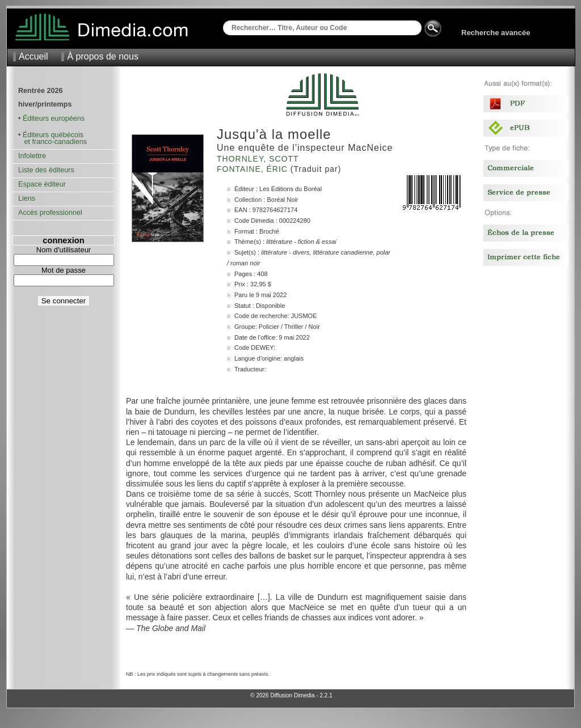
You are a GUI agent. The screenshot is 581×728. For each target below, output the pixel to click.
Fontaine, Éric (254, 169)
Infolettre (32, 156)
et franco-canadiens (52, 142)
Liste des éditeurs (46, 170)
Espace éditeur (42, 184)
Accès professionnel (50, 213)
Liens (27, 198)
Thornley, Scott (259, 159)
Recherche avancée (496, 33)
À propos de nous (102, 56)
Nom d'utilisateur (64, 250)
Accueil (33, 56)
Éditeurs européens (54, 118)
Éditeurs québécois (53, 135)
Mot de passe (64, 270)
